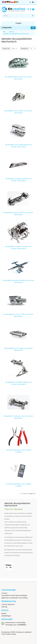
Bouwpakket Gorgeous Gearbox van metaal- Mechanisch (19, 247)
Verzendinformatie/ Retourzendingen (14, 595)
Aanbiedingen (6, 616)
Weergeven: (25, 49)
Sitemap (4, 607)
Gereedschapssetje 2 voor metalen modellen (18, 451)
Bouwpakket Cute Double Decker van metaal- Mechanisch (18, 146)
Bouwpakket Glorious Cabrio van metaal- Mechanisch (19, 214)
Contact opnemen (8, 604)
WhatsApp (22, 623)
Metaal (12, 32)
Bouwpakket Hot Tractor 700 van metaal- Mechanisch (19, 315)
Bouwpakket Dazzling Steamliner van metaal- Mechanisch (18, 180)
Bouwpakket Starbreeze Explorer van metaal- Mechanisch (18, 383)
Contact (4, 593)
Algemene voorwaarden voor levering (14, 598)
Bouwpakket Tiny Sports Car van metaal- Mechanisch (19, 417)
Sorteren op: (6, 49)
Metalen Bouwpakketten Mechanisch (16, 34)
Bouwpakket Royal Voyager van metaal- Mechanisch (19, 349)
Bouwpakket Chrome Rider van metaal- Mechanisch (18, 112)
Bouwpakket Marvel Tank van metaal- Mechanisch (18, 78)
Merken (4, 614)
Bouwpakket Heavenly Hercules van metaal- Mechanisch (18, 281)
